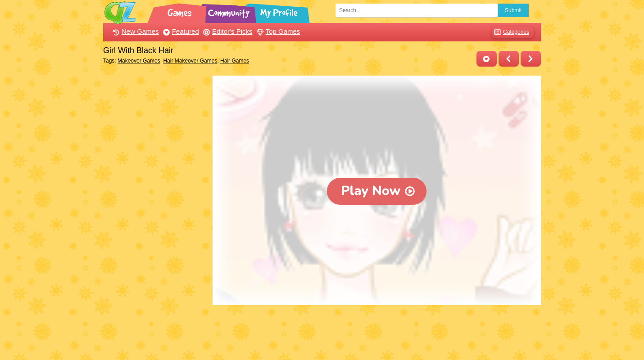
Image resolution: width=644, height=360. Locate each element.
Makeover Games (139, 61)
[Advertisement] (156, 211)
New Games (135, 31)
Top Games (277, 31)
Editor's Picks (227, 31)
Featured (180, 31)
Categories (510, 32)
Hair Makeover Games (190, 61)
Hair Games (235, 61)
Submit (513, 10)
